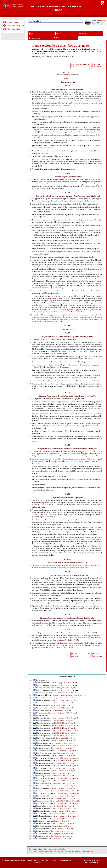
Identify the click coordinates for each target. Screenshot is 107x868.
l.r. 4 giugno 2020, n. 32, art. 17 (62, 834)
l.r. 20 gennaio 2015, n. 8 (60, 703)
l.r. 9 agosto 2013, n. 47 (59, 698)
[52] (29, 796)
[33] (29, 748)
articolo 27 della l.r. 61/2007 (68, 640)
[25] (29, 728)
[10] (29, 695)
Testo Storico (34, 38)
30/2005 (91, 51)
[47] (29, 783)
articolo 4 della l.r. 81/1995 (45, 505)
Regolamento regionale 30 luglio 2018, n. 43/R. (53, 821)
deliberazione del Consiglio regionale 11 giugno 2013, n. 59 (66, 695)
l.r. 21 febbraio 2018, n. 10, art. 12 (67, 778)
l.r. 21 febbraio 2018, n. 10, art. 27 (63, 819)
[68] (29, 836)
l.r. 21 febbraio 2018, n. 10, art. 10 (66, 771)
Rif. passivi (82, 33)
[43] (29, 773)
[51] (29, 793)
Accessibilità (92, 863)
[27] (29, 733)
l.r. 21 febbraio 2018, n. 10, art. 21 (67, 803)
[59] (29, 814)
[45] (29, 778)
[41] (29, 768)
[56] (29, 806)
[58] (29, 811)
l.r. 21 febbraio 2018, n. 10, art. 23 (67, 808)
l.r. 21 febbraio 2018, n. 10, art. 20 (67, 801)
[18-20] (31, 715)
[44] (29, 776)
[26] (29, 731)
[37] (29, 758)
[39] (29, 763)
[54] (29, 801)
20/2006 (83, 51)
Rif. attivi (58, 33)
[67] (29, 834)
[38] (29, 761)
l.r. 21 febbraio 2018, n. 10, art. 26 (67, 816)
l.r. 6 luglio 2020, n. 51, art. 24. (62, 836)
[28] (29, 736)
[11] (29, 698)
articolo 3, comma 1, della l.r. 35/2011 (62, 648)
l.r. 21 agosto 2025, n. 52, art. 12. (63, 839)
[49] (29, 788)
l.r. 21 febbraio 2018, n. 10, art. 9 (63, 768)
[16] (29, 710)
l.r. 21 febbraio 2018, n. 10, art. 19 (66, 796)
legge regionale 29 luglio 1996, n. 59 (54, 298)
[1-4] (30, 680)
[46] (29, 781)
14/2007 (42, 54)
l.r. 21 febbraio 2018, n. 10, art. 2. (66, 741)
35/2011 (35, 54)
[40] (29, 766)
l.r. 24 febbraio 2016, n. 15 (63, 718)
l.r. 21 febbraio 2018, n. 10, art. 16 (66, 788)
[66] (29, 831)
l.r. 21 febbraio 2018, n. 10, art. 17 (67, 791)
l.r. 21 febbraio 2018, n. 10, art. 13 (63, 781)
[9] (29, 693)
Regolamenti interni (15, 29)
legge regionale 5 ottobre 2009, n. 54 (56, 283)
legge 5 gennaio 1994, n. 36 (91, 454)
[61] (29, 819)
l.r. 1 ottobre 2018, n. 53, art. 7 (66, 824)
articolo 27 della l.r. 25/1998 (77, 636)
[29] (29, 738)
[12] (29, 700)
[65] (29, 829)
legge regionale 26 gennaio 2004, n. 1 (46, 279)
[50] (29, 791)
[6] (29, 685)
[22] (29, 720)
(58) (74, 105)
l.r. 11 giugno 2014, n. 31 (64, 700)
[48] (29, 786)
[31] (29, 743)
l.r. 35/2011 (94, 633)
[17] (29, 713)
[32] (29, 746)
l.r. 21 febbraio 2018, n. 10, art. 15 (66, 786)
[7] (29, 688)
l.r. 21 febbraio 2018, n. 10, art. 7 (67, 758)
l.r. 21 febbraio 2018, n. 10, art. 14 (63, 783)
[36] (29, 756)
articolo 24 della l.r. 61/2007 (77, 451)
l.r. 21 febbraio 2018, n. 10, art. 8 (67, 761)
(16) (63, 322)
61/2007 (76, 51)
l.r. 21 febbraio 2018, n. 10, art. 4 (67, 746)
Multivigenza (58, 38)
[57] (29, 808)
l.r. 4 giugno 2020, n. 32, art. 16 (62, 831)
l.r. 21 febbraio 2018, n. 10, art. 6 (62, 753)
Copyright (87, 861)
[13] (29, 703)
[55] (29, 803)
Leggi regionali (13, 22)
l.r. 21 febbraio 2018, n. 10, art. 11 (67, 773)
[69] (29, 839)
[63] (29, 824)
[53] (29, 798)
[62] (29, 821)
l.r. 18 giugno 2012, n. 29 (63, 683)
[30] (29, 741)
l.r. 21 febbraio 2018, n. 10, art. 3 (63, 743)
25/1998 (68, 51)
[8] (29, 690)
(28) (86, 269)
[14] (29, 705)
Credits (97, 861)
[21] (29, 718)
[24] (29, 725)
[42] (29, 771)
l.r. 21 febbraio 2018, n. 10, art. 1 (65, 738)
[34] (29, 751)
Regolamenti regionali (16, 26)
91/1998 (98, 51)
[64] (29, 826)
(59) (86, 563)
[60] (29, 816)
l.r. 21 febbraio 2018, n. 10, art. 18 (67, 793)
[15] (29, 708)
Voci (32, 33)
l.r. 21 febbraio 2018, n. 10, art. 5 (67, 751)
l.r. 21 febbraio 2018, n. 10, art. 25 (63, 814)
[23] (29, 723)
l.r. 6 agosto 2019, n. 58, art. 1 (61, 826)
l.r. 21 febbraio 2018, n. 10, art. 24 (66, 811)
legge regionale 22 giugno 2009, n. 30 (76, 310)
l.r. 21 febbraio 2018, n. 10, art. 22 (63, 806)
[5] (29, 683)
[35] (29, 753)
